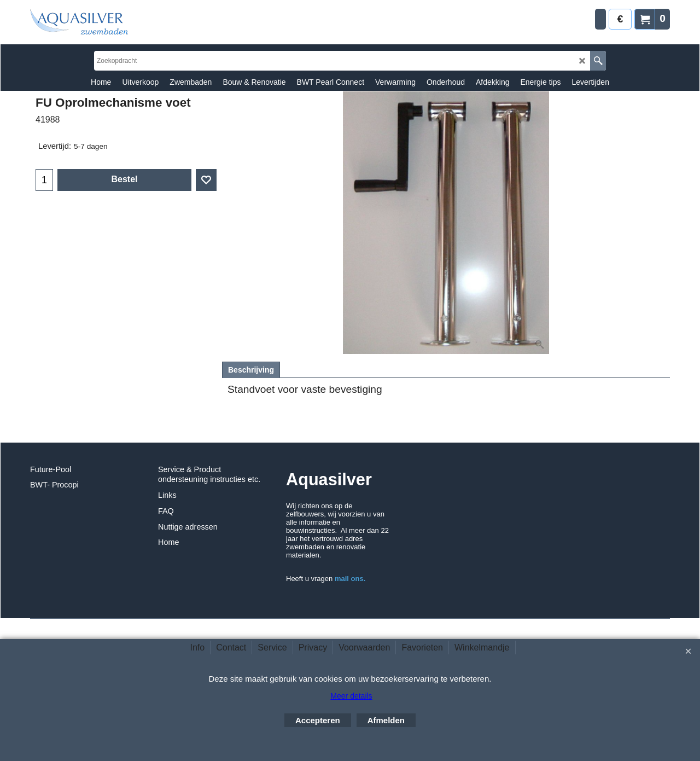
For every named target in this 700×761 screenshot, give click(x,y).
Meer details (351, 696)
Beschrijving (251, 370)
